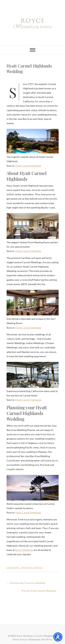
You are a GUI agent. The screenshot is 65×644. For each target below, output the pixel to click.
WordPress (47, 639)
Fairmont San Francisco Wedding (26, 583)
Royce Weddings (24, 550)
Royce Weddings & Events (29, 636)
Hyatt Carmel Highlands (28, 166)
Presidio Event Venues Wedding (40, 591)
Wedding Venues (32, 567)
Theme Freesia (20, 639)
